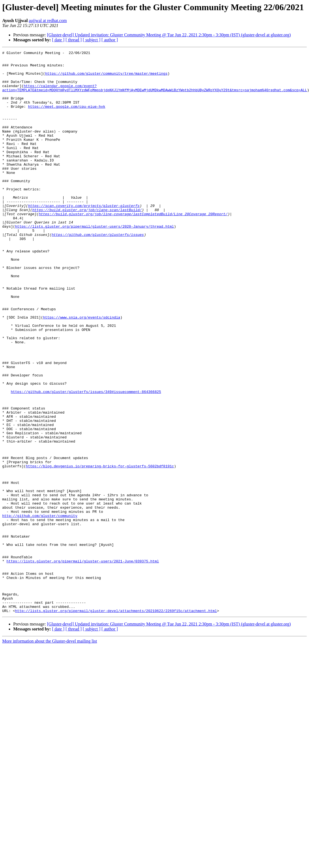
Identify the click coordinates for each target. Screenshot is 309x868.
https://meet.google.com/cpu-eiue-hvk (67, 118)
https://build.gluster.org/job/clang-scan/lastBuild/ (87, 242)
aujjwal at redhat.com (48, 21)
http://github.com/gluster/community (40, 609)
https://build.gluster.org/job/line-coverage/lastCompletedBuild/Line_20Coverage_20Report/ (133, 247)
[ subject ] (92, 40)
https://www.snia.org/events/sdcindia (82, 371)
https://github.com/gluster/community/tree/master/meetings (106, 78)
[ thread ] (74, 40)
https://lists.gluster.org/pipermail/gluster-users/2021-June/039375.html (83, 664)
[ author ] (110, 40)
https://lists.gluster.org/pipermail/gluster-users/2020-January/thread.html (95, 262)
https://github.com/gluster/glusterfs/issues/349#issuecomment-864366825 (86, 460)
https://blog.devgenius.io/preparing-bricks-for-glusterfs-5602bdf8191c (100, 549)
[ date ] (58, 40)
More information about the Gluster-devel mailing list (50, 754)
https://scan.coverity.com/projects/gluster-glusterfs (84, 237)
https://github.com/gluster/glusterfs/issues (98, 272)
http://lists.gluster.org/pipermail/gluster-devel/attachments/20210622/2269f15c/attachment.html (116, 723)
